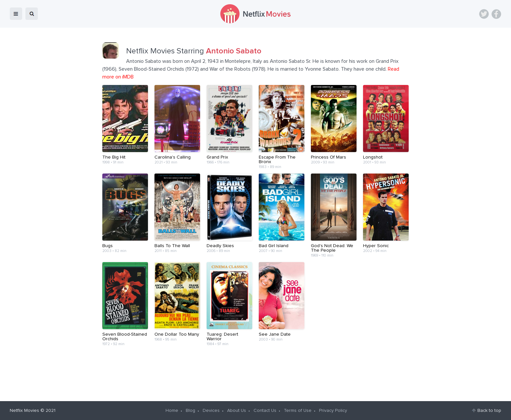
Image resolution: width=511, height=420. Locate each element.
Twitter (484, 14)
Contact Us (265, 411)
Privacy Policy (333, 411)
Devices (211, 411)
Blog (190, 411)
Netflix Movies (24, 411)
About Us (237, 411)
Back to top (489, 411)
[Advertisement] (255, 371)
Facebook (496, 14)
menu (16, 14)
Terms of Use (298, 411)
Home (172, 411)
